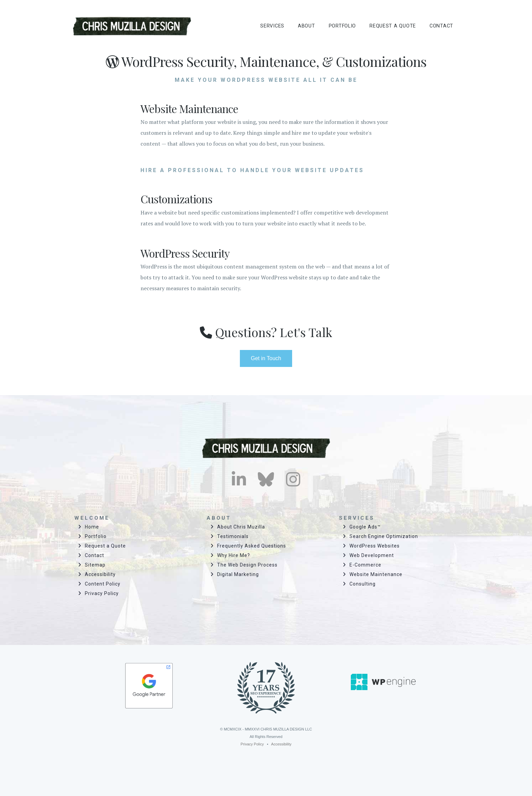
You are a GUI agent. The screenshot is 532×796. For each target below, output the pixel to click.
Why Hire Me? (234, 555)
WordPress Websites (375, 546)
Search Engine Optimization (384, 536)
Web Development (372, 555)
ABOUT (307, 26)
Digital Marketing (238, 574)
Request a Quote (105, 546)
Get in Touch (266, 358)
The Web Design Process (247, 565)
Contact (94, 555)
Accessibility (100, 574)
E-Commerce (365, 565)
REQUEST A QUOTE (393, 26)
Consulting (363, 584)
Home (92, 527)
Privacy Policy (102, 593)
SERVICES (272, 26)
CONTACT (441, 26)
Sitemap (95, 565)
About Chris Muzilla (241, 527)
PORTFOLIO (342, 26)
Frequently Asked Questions (252, 546)
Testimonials (233, 536)
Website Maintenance (376, 574)
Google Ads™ (365, 527)
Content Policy (103, 584)
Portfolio (96, 536)
